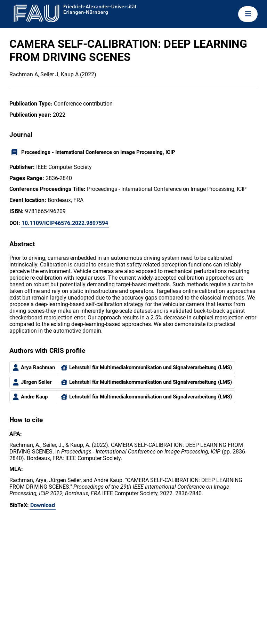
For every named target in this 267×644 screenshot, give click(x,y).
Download (43, 505)
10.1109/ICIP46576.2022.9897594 (65, 223)
